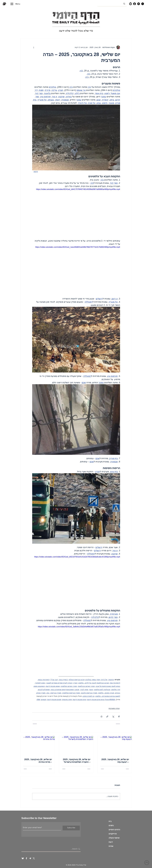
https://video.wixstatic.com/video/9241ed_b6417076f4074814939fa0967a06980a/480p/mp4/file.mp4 (78, 189)
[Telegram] (139, 4)
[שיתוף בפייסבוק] (119, 717)
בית (110, 822)
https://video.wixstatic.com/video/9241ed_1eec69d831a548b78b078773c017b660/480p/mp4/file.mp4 (78, 247)
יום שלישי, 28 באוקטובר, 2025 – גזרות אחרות (38, 761)
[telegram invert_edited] (30, 858)
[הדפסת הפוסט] (101, 717)
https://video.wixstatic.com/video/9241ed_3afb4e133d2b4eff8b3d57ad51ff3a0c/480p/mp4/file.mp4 (79, 627)
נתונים (111, 826)
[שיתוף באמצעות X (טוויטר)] (113, 717)
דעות (111, 842)
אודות (111, 847)
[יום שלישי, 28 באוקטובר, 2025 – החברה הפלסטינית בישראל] (76, 746)
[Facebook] (135, 4)
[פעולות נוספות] (34, 47)
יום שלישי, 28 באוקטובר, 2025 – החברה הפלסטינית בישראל (77, 761)
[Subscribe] (71, 828)
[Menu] (15, 4)
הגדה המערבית (114, 708)
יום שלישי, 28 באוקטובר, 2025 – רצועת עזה (115, 761)
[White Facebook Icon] (26, 858)
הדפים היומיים (114, 830)
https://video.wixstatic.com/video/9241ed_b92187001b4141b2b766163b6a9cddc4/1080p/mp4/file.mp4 (77, 557)
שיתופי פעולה (114, 838)
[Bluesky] (131, 4)
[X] (143, 4)
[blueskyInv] (23, 858)
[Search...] (52, 849)
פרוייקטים (113, 834)
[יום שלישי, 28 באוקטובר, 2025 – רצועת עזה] (115, 746)
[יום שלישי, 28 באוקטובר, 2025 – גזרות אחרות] (38, 746)
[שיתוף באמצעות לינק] (107, 717)
